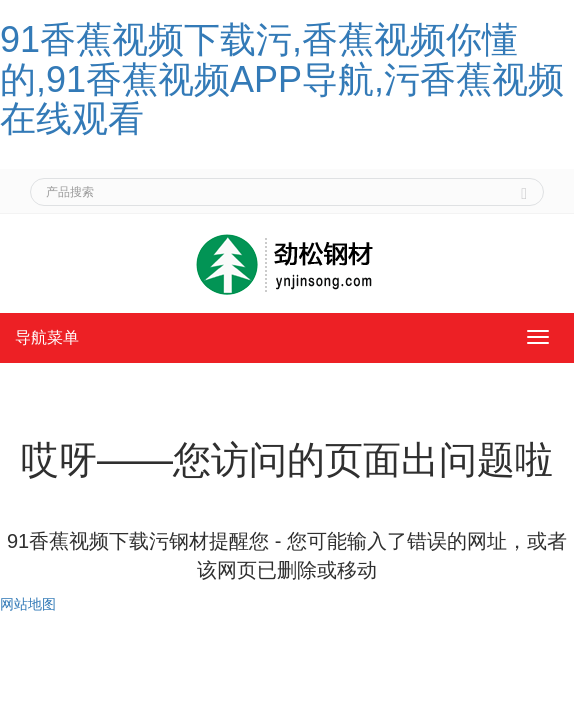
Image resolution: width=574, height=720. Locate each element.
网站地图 (28, 604)
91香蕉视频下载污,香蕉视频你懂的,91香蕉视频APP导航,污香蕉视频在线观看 (282, 79)
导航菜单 (47, 337)
